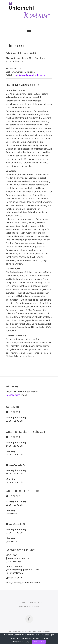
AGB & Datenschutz (29, 606)
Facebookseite (13, 395)
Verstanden (39, 642)
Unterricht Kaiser (16, 632)
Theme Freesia (43, 632)
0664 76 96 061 (15, 578)
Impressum (36, 602)
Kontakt (21, 602)
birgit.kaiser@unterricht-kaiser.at (30, 75)
